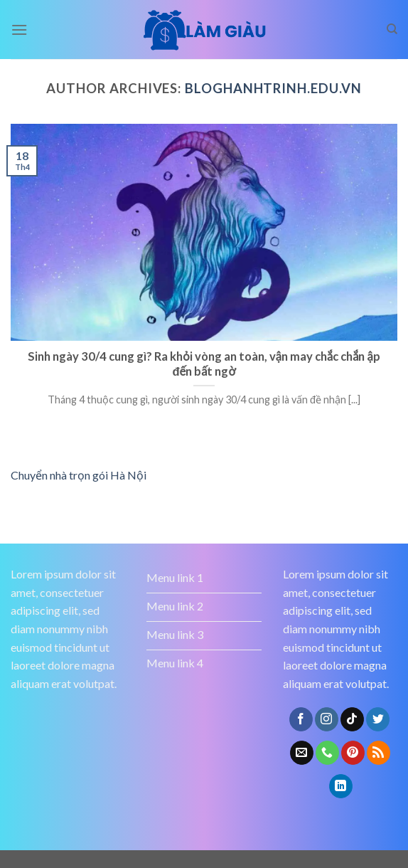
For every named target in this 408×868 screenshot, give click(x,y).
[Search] (392, 29)
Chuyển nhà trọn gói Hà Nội (79, 475)
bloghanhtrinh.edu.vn (273, 88)
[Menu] (19, 30)
